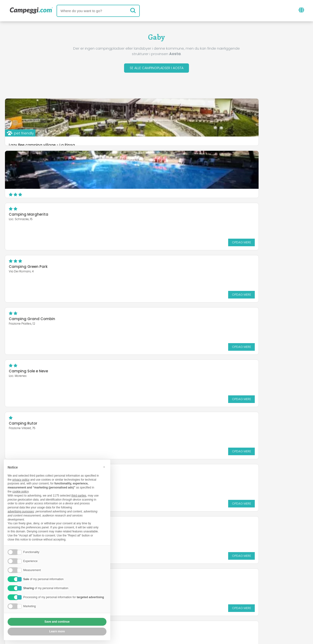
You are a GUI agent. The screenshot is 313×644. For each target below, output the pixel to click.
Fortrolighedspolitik (134, 613)
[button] (104, 467)
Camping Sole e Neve (185, 215)
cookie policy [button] (20, 492)
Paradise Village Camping (190, 320)
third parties (79, 496)
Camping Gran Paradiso (188, 268)
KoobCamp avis (168, 585)
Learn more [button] (57, 631)
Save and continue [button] (57, 622)
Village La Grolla (24, 372)
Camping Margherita (29, 163)
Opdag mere (134, 191)
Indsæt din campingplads (143, 605)
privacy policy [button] (21, 480)
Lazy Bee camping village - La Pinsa (42, 146)
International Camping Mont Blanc (41, 317)
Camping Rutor (23, 268)
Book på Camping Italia (201, 605)
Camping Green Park (185, 163)
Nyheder (137, 585)
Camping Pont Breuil (184, 372)
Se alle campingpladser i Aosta (156, 69)
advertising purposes (21, 511)
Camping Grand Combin (32, 215)
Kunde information (179, 613)
